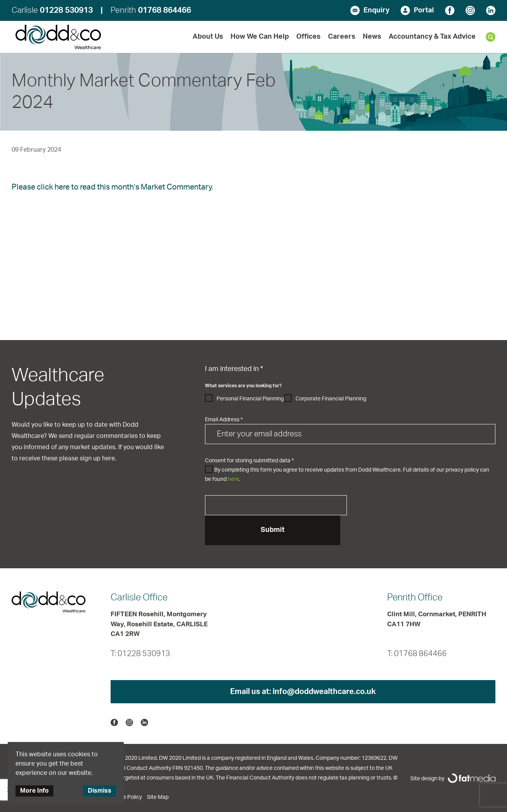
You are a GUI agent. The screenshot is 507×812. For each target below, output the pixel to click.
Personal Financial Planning (250, 399)
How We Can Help (260, 37)
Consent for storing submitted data (249, 461)
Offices (308, 37)
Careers (342, 37)
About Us (208, 37)
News (372, 37)
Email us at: (303, 692)
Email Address (224, 420)
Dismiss (100, 791)
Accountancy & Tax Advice (432, 37)
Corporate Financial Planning (331, 399)
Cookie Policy (125, 797)
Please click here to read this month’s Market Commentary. (112, 187)
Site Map (158, 797)
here (233, 479)
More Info (34, 791)
